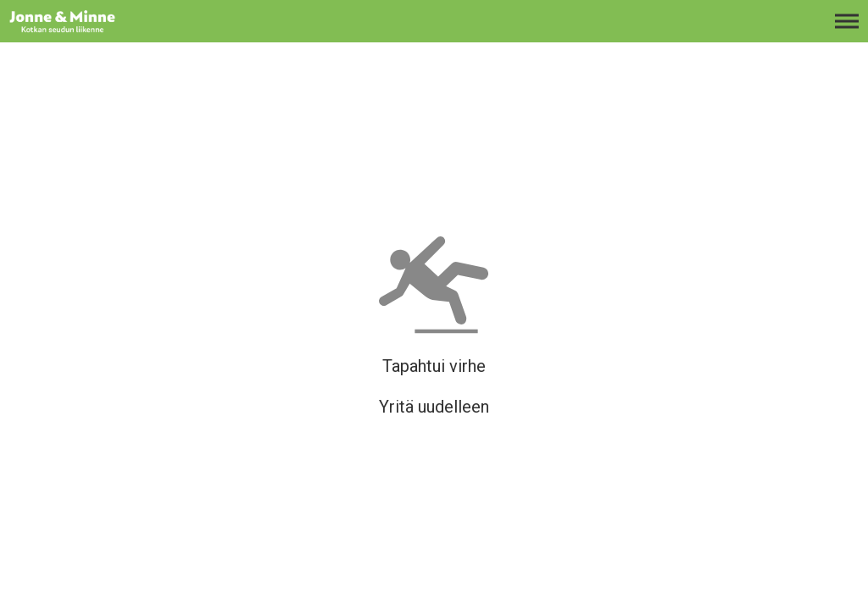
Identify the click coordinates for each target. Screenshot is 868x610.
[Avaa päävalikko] (847, 30)
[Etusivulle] (97, 30)
